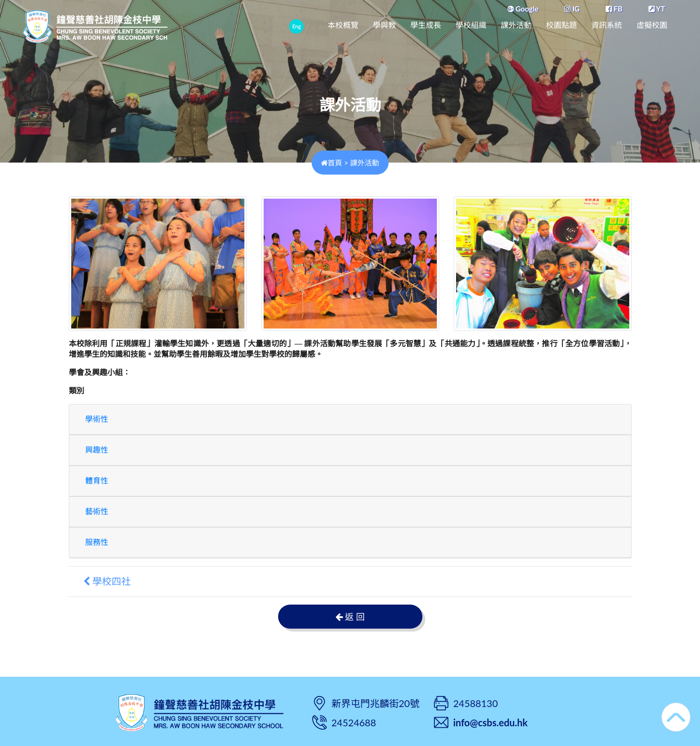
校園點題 (561, 25)
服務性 (97, 542)
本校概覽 (343, 25)
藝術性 (97, 512)
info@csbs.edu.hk (490, 722)
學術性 (97, 419)
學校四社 (107, 582)
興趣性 (97, 450)
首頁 (331, 163)
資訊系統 (607, 25)
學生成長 (426, 25)
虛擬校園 (652, 25)
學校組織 (471, 25)
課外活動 (516, 25)
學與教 (384, 25)
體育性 (97, 481)
